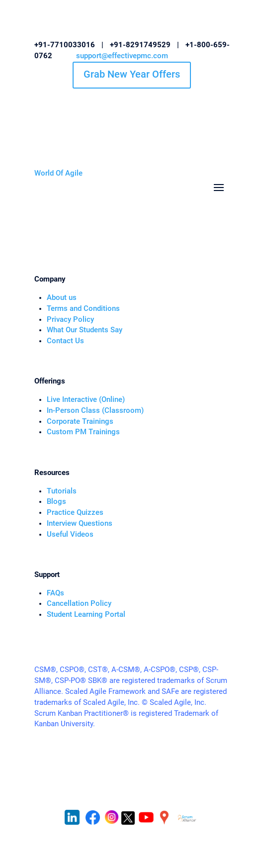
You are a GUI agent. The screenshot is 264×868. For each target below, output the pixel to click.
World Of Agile (58, 173)
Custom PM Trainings (83, 432)
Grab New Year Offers (132, 74)
